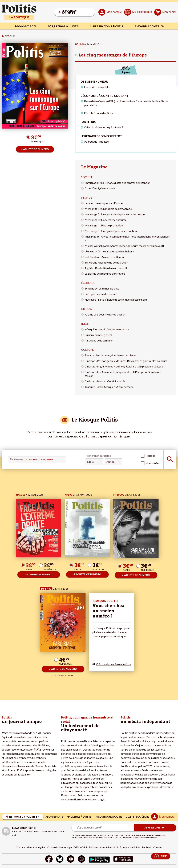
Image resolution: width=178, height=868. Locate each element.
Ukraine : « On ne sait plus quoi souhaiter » (109, 251)
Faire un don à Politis (107, 26)
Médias (86, 309)
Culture (87, 350)
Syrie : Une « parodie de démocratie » (106, 262)
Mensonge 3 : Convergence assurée (106, 220)
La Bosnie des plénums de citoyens (105, 273)
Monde (87, 197)
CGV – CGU (80, 847)
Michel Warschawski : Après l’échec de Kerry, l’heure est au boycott (124, 246)
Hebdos (150, 456)
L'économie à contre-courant (105, 96)
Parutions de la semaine (99, 340)
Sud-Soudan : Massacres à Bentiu (104, 257)
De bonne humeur (94, 82)
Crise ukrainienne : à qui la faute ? (104, 127)
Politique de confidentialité (103, 847)
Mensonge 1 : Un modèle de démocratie (108, 209)
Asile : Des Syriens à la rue (100, 188)
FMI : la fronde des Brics (99, 113)
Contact (21, 847)
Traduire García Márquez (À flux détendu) (110, 387)
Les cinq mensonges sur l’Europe (104, 203)
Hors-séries (153, 463)
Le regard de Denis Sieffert (101, 136)
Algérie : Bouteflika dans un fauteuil (106, 268)
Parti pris (88, 122)
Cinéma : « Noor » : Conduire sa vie (105, 381)
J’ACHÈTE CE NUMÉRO (35, 149)
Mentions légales (36, 847)
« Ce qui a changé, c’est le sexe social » (107, 329)
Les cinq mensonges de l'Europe (113, 55)
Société (87, 177)
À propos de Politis (130, 847)
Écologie (88, 283)
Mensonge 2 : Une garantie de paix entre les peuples (115, 214)
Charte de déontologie (59, 847)
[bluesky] (60, 859)
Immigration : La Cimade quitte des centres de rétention (118, 183)
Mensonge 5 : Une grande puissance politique (111, 231)
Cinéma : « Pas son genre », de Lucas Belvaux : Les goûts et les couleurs (126, 361)
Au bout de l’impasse (96, 141)
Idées (85, 324)
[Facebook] (49, 859)
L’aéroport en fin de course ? (101, 294)
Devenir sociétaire (149, 26)
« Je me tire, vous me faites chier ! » (105, 314)
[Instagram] (82, 859)
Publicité (147, 847)
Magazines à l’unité (63, 26)
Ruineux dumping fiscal (98, 335)
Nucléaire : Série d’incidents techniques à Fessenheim (116, 299)
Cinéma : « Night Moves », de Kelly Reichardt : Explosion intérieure (124, 366)
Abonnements (25, 26)
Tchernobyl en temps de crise (102, 288)
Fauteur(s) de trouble (97, 87)
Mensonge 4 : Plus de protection (104, 225)
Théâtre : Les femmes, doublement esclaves (110, 355)
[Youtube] (71, 859)
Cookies (158, 847)
